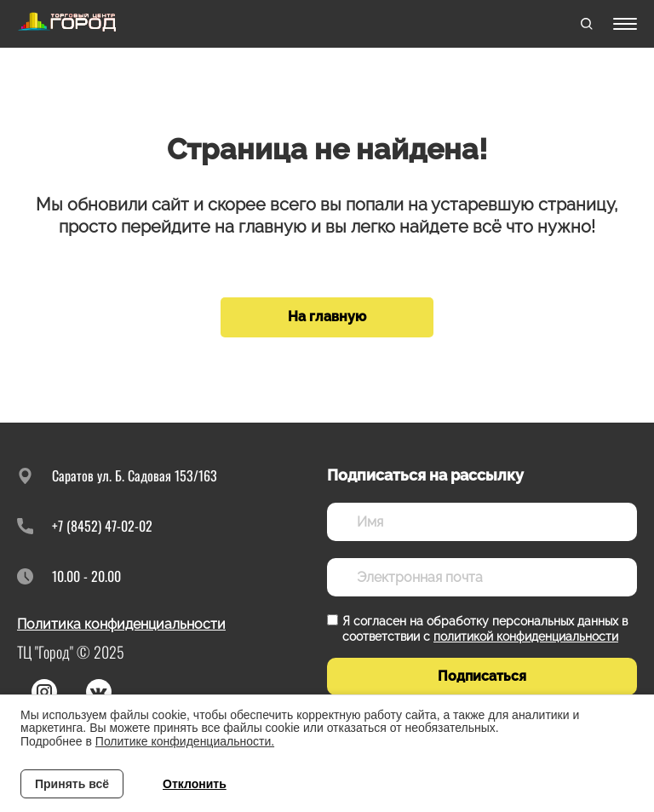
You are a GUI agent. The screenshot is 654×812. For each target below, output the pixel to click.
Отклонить (195, 784)
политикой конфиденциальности (526, 636)
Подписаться (482, 676)
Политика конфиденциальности (121, 624)
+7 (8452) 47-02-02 (102, 526)
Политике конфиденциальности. (185, 741)
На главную (327, 317)
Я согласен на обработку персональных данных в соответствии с (485, 629)
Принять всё (72, 784)
